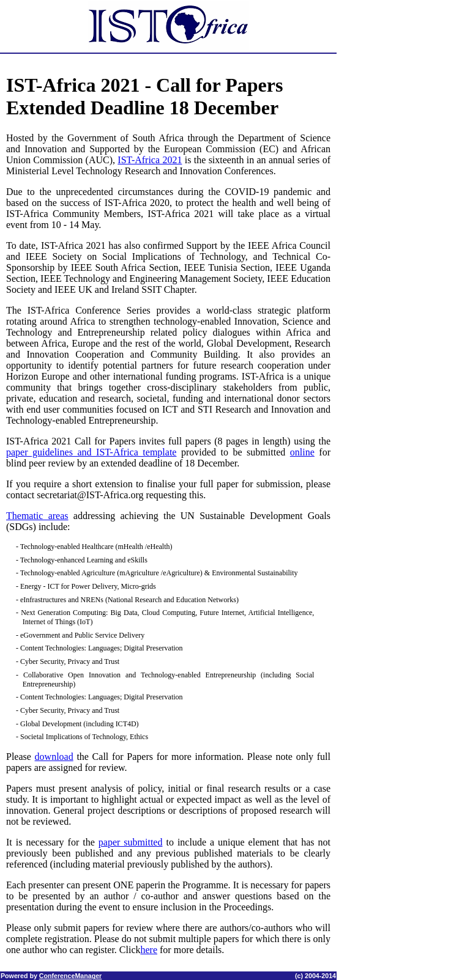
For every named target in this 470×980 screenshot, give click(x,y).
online (302, 452)
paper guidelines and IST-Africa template (91, 452)
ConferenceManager (70, 976)
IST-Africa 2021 (150, 160)
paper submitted (131, 842)
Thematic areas (37, 516)
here (149, 950)
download (54, 757)
